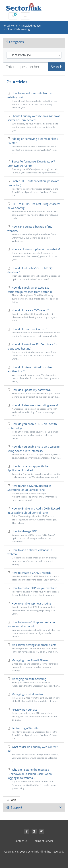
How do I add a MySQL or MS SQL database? (34, 274)
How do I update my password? (34, 393)
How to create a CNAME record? (34, 576)
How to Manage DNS (34, 536)
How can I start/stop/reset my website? (34, 254)
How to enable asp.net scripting (34, 609)
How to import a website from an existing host (34, 100)
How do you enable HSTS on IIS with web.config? (34, 431)
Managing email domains (34, 697)
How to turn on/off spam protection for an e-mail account (34, 629)
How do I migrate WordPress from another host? (34, 374)
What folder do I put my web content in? (34, 754)
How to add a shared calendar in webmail (34, 557)
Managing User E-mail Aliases (34, 665)
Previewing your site (34, 715)
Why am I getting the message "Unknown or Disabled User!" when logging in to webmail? (34, 779)
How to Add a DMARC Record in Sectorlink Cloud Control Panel (34, 493)
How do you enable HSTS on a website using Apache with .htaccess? (34, 452)
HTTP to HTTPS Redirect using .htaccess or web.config (34, 211)
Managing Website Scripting (34, 682)
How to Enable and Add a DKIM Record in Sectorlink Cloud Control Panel (34, 516)
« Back (12, 800)
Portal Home (10, 26)
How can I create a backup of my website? (34, 234)
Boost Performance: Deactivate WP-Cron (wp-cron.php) (34, 167)
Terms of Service (43, 841)
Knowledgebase (31, 26)
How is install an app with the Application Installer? (34, 472)
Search (56, 67)
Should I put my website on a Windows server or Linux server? (34, 123)
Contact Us (21, 841)
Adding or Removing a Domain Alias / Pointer (34, 146)
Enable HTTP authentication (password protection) (34, 188)
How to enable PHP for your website (34, 591)
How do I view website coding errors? (34, 410)
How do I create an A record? (34, 332)
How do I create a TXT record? (34, 315)
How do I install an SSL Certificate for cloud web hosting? (34, 351)
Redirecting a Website (34, 733)
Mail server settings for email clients (34, 648)
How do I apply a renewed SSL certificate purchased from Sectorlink (34, 295)
